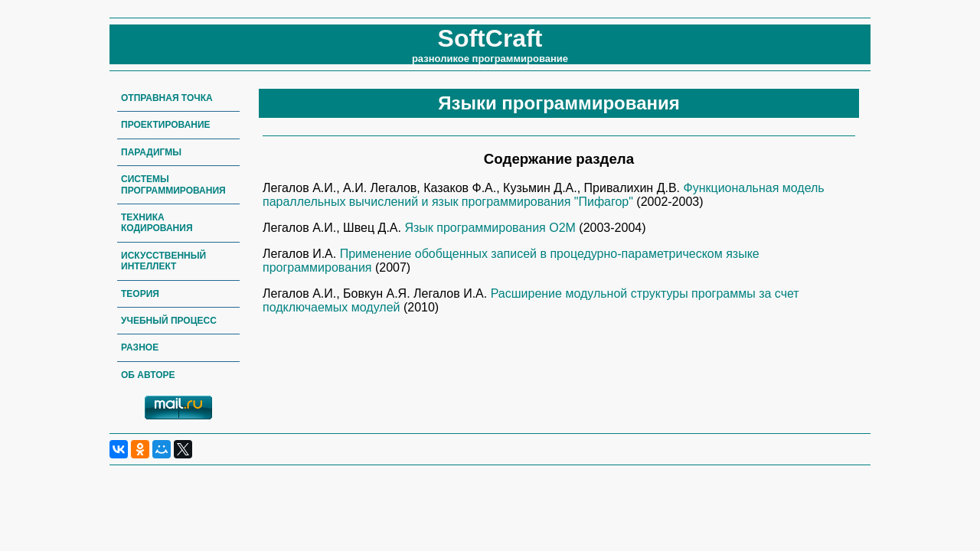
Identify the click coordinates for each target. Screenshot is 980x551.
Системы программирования (173, 184)
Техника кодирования (157, 223)
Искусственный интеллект (163, 261)
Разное (140, 347)
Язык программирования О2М (492, 228)
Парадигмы (151, 152)
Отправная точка (167, 98)
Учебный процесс (169, 321)
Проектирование (166, 125)
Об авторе (148, 375)
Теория (140, 294)
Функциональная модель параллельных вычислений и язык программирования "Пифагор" (544, 195)
